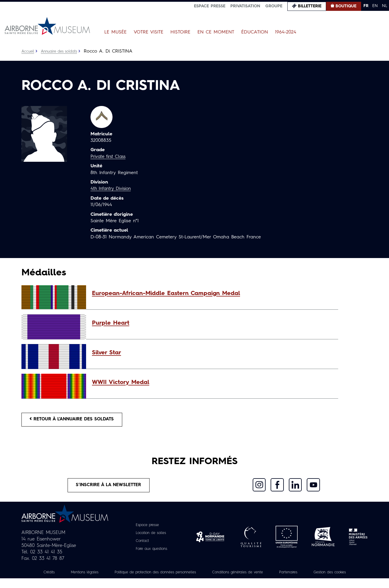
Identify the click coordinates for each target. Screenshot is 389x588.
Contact (140, 544)
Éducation (255, 32)
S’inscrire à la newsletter (109, 488)
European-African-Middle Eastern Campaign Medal (166, 294)
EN (375, 6)
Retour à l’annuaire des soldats (76, 420)
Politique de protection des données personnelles (177, 575)
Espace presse (210, 6)
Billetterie (310, 6)
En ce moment (216, 32)
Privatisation (245, 6)
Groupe (274, 6)
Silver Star (107, 353)
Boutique (346, 6)
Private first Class (109, 157)
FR (366, 6)
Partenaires (326, 575)
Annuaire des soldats (62, 51)
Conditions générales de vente (270, 575)
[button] (212, 294)
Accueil (28, 51)
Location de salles (151, 536)
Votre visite (149, 32)
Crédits (59, 575)
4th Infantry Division (112, 189)
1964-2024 (286, 32)
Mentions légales (98, 575)
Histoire (180, 32)
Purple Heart (111, 323)
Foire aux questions (151, 552)
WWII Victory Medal (121, 383)
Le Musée (115, 32)
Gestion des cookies (195, 582)
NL (385, 6)
